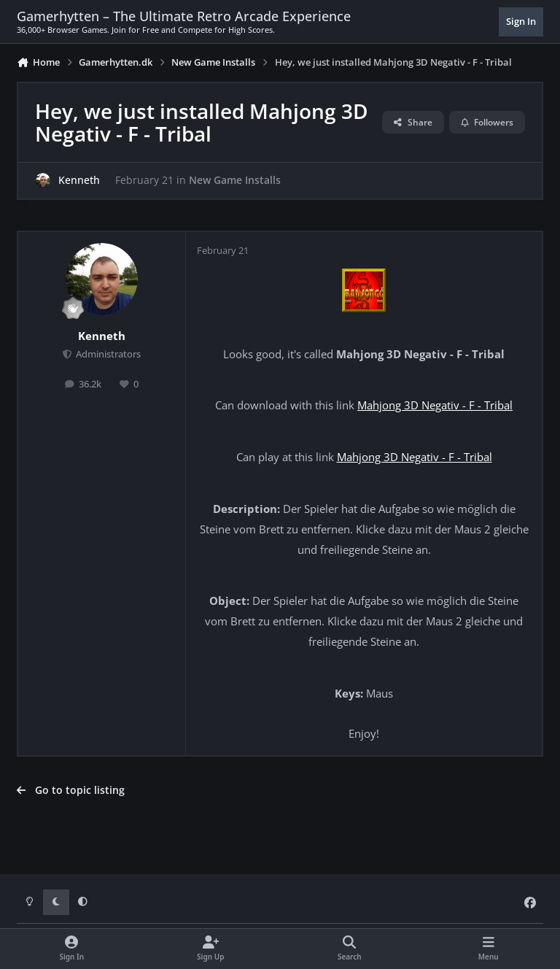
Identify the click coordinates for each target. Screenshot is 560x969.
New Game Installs (235, 180)
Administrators (107, 354)
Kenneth (79, 180)
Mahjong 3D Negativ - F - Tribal (435, 405)
